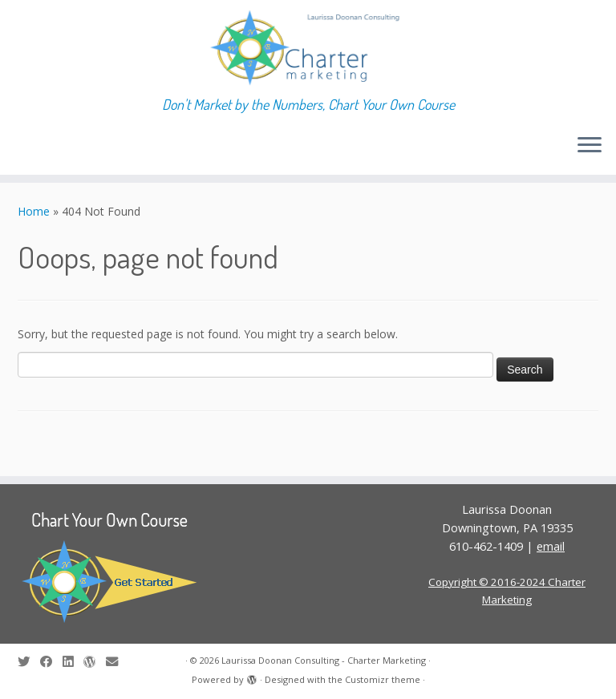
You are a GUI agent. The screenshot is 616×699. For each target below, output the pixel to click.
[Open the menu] (590, 146)
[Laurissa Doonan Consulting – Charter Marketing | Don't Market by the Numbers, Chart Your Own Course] (308, 48)
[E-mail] (117, 662)
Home (34, 211)
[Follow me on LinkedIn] (73, 662)
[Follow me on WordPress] (95, 662)
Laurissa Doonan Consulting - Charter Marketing (324, 660)
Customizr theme (383, 679)
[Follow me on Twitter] (29, 662)
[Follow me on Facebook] (51, 662)
